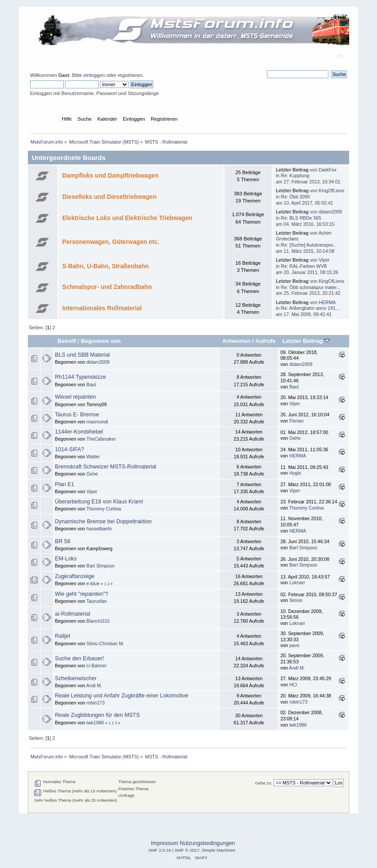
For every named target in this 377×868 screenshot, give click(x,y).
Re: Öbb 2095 (295, 197)
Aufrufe (266, 341)
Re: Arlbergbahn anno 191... (310, 308)
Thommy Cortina (103, 509)
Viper (324, 260)
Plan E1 (65, 484)
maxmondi (97, 422)
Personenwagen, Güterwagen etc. (111, 242)
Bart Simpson (303, 548)
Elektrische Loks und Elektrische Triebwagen (127, 218)
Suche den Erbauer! (79, 659)
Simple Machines (219, 850)
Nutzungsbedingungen (208, 843)
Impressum (165, 843)
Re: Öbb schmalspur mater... (310, 287)
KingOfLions (331, 190)
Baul (91, 385)
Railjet (63, 636)
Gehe (295, 438)
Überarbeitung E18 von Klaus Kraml (99, 502)
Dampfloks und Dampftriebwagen (110, 176)
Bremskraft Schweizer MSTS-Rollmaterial (105, 467)
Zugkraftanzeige (74, 576)
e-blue (93, 583)
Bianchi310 (98, 621)
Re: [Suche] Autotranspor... (309, 245)
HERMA (327, 302)
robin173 (96, 703)
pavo (294, 645)
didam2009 (330, 212)
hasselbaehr (99, 529)
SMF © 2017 (187, 850)
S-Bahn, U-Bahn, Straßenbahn (106, 266)
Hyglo (295, 473)
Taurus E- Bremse (77, 415)
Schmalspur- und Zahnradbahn (107, 287)
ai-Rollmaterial (72, 614)
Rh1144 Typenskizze (80, 377)
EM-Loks (66, 559)
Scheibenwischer (76, 678)
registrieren (130, 75)
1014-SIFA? (69, 449)
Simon (296, 600)
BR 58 (63, 541)
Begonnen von (101, 341)
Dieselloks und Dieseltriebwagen (109, 197)
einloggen (94, 75)
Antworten (236, 341)
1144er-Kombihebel (79, 432)
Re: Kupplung (295, 175)
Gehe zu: (264, 783)
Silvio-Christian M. (105, 643)
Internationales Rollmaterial (102, 308)
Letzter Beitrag (306, 341)
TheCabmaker (101, 439)
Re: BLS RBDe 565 (301, 218)
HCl (293, 685)
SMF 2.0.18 (160, 850)
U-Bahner (97, 666)
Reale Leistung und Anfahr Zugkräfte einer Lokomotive (122, 696)
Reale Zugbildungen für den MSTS (97, 715)
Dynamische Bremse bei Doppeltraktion (103, 522)
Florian (296, 421)
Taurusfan (97, 601)
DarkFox (327, 170)
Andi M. (297, 668)
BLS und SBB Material (82, 355)
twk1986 (95, 723)
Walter (93, 457)
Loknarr (297, 582)
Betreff (67, 341)
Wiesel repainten (75, 397)
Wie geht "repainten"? (81, 594)
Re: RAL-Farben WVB (304, 266)
